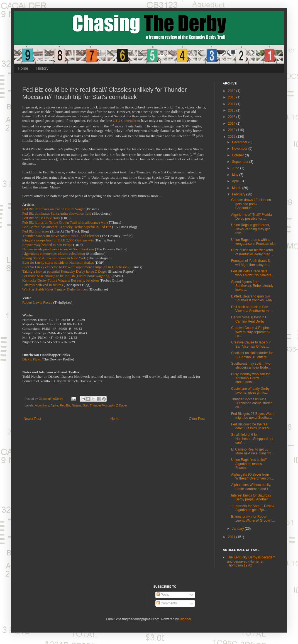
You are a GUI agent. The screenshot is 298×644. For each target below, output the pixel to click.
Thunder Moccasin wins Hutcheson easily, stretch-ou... (252, 403)
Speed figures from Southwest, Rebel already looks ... (252, 286)
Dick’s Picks (31, 359)
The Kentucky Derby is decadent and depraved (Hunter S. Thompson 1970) (251, 561)
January (238, 529)
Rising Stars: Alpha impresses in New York (54, 258)
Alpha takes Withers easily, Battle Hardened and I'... (251, 487)
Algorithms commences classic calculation (54, 254)
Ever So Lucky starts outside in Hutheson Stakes (58, 262)
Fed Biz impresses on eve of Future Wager (53, 209)
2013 (232, 130)
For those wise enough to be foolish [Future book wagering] (66, 276)
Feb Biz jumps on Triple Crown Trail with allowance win (64, 222)
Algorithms (42, 405)
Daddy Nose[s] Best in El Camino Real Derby (250, 319)
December (240, 142)
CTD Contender (125, 121)
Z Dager (122, 405)
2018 (232, 97)
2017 (232, 104)
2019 (232, 91)
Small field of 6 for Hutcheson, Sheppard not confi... (252, 439)
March (237, 188)
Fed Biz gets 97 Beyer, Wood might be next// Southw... (253, 416)
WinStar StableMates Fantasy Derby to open (55, 289)
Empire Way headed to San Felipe (47, 245)
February (239, 194)
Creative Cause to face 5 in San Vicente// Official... (251, 344)
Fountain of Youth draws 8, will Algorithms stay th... (251, 263)
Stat (86, 405)
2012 (232, 137)
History (42, 68)
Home (23, 68)
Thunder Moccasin (102, 405)
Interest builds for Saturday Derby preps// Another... (251, 497)
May (236, 175)
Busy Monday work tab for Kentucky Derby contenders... (251, 378)
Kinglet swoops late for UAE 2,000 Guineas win (58, 240)
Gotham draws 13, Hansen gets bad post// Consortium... (251, 204)
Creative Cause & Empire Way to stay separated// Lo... (251, 332)
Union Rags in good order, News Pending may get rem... (251, 229)
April (236, 181)
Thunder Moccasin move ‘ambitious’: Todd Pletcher (61, 236)
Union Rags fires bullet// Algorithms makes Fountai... (249, 464)
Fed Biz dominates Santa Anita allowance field (57, 213)
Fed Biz (65, 405)
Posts (163, 595)
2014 (232, 124)
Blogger (185, 619)
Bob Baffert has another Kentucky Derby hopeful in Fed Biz (67, 227)
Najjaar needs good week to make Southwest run (58, 249)
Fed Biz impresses (36, 231)
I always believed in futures (43, 285)
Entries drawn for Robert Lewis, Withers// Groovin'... (253, 519)
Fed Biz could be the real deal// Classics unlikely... (251, 426)
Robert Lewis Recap (37, 302)
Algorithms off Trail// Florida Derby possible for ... (251, 217)
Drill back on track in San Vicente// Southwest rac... (252, 309)
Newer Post (32, 419)
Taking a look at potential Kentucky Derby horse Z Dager (65, 271)
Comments (167, 603)
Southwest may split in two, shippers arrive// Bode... (251, 365)
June (236, 168)
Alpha (55, 405)
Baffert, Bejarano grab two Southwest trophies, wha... (253, 298)
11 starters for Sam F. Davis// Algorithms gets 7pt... (253, 508)
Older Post (197, 419)
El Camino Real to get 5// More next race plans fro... (253, 451)
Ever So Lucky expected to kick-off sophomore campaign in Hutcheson (75, 267)
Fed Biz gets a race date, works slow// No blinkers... (253, 273)
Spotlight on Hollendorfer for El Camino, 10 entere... (252, 355)
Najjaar (77, 405)
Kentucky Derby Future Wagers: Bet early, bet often (61, 280)
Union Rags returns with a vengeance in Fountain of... (253, 242)
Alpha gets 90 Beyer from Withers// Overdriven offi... (253, 476)
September (241, 162)
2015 (232, 117)
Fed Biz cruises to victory (41, 218)
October (238, 155)
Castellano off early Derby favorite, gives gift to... (250, 391)
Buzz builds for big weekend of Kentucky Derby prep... (252, 252)
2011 (232, 537)
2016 (232, 110)
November (240, 149)
